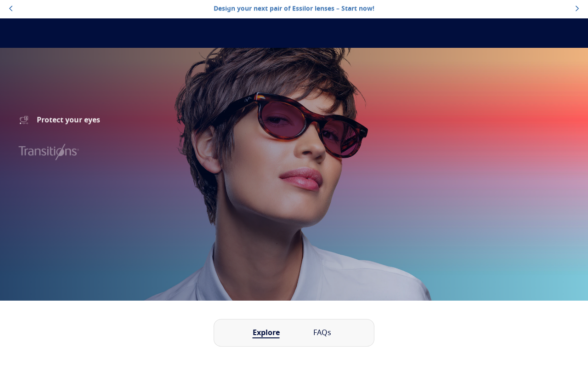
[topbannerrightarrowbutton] (577, 9)
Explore (266, 333)
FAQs (322, 333)
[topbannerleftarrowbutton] (11, 9)
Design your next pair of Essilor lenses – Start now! (294, 9)
